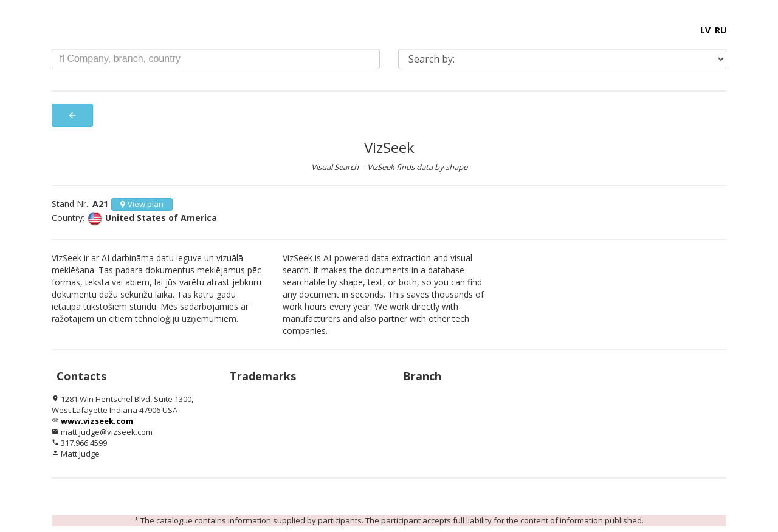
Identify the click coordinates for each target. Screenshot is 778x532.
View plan (142, 204)
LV (705, 30)
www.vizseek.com (97, 421)
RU (721, 30)
